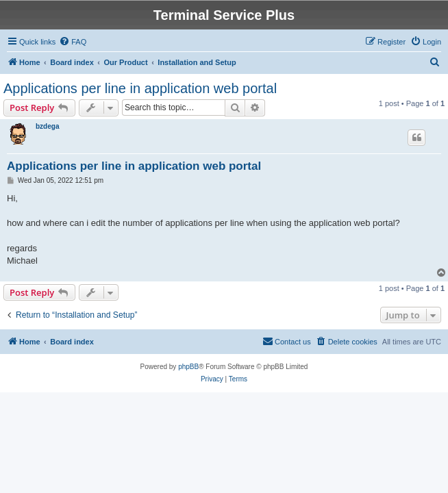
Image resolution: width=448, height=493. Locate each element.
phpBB (188, 367)
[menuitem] (73, 42)
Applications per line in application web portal (140, 88)
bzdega (47, 126)
